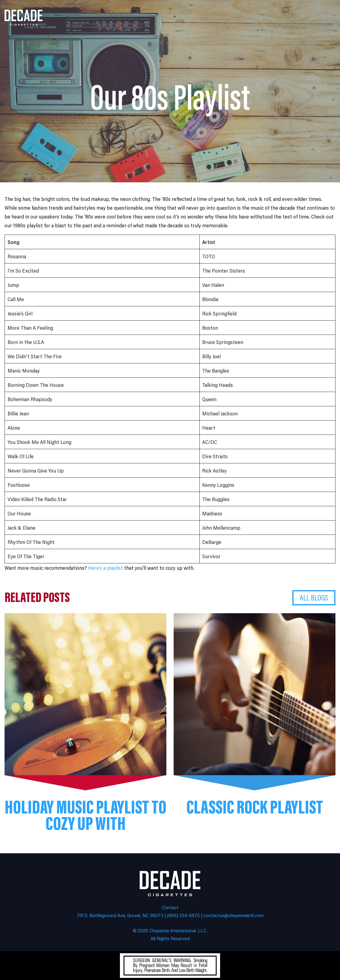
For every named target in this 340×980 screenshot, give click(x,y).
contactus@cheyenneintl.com (233, 915)
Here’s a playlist (105, 568)
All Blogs (314, 597)
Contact (170, 907)
